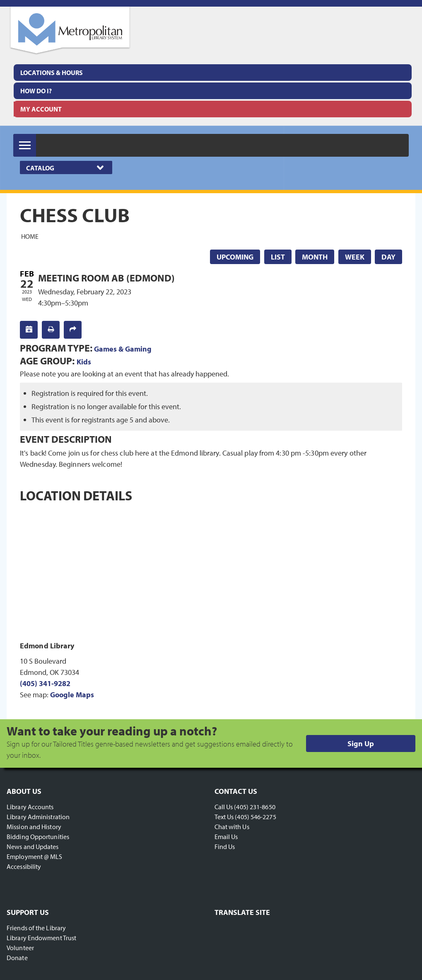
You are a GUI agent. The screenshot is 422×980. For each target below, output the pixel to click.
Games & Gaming (123, 349)
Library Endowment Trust (41, 938)
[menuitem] (213, 73)
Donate (17, 958)
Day (388, 257)
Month (315, 257)
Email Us (226, 837)
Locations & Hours (52, 73)
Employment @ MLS (35, 856)
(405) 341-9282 (45, 683)
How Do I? (36, 91)
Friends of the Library (36, 928)
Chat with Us (232, 827)
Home (30, 236)
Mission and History (34, 827)
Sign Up (361, 743)
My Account (41, 109)
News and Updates (33, 847)
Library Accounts (30, 807)
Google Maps (72, 695)
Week (355, 257)
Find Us (225, 847)
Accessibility (24, 866)
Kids (84, 362)
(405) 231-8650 (254, 807)
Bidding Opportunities (38, 837)
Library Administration (38, 817)
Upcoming (235, 257)
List (278, 257)
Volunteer (20, 948)
